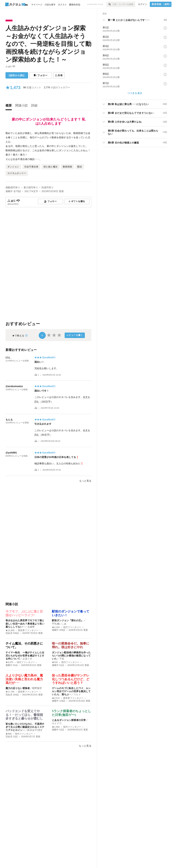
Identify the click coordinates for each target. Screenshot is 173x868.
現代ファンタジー (72, 627)
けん (8, 357)
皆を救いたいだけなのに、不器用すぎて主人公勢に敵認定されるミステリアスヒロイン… (25, 727)
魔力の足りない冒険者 (18, 688)
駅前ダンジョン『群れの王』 (68, 620)
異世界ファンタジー (28, 630)
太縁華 (31, 627)
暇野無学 (37, 688)
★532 (55, 662)
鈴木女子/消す (35, 730)
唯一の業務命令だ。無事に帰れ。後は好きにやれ (71, 645)
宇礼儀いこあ (59, 624)
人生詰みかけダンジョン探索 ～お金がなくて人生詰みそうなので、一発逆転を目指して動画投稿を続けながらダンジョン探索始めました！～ (48, 44)
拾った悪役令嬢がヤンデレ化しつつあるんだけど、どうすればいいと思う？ (71, 679)
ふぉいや (10, 66)
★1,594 (56, 727)
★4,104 (56, 627)
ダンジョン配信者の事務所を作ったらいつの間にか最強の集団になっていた (71, 656)
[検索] (109, 4)
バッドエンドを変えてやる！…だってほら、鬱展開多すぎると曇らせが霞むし (24, 715)
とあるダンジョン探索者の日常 (69, 720)
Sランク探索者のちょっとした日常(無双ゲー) (71, 713)
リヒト (77, 694)
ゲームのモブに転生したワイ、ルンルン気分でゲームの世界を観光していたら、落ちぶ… (71, 691)
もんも (9, 420)
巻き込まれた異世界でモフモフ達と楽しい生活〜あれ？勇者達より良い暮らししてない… (25, 623)
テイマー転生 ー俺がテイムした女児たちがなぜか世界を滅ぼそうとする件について (25, 656)
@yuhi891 (11, 453)
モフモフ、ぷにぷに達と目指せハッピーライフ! (24, 613)
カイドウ (57, 723)
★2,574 (56, 698)
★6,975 (9, 662)
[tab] (10, 106)
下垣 (62, 659)
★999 (8, 734)
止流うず (27, 659)
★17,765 (10, 692)
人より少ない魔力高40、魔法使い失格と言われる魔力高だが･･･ (24, 679)
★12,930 (10, 630)
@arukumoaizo (14, 386)
